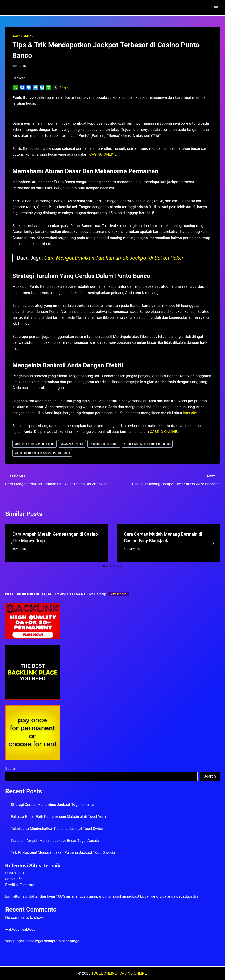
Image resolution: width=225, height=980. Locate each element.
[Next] (213, 543)
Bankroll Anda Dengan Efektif (34, 444)
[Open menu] (216, 8)
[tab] (104, 566)
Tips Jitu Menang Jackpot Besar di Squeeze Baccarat (168, 480)
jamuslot (190, 413)
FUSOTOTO (15, 873)
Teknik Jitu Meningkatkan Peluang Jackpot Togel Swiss (57, 829)
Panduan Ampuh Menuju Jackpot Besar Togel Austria (55, 841)
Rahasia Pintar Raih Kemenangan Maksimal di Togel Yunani (60, 816)
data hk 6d (14, 879)
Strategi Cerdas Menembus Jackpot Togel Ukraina (52, 805)
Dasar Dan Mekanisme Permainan (147, 444)
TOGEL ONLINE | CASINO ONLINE (119, 973)
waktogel (13, 929)
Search (11, 769)
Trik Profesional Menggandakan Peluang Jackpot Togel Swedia (63, 852)
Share (64, 88)
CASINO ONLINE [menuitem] (103, 154)
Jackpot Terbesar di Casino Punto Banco (42, 453)
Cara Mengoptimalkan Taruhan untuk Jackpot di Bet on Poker (114, 258)
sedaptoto (52, 941)
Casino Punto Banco (104, 444)
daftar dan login (42, 896)
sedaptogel (15, 941)
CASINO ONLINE (23, 36)
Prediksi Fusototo (20, 885)
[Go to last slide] (12, 543)
